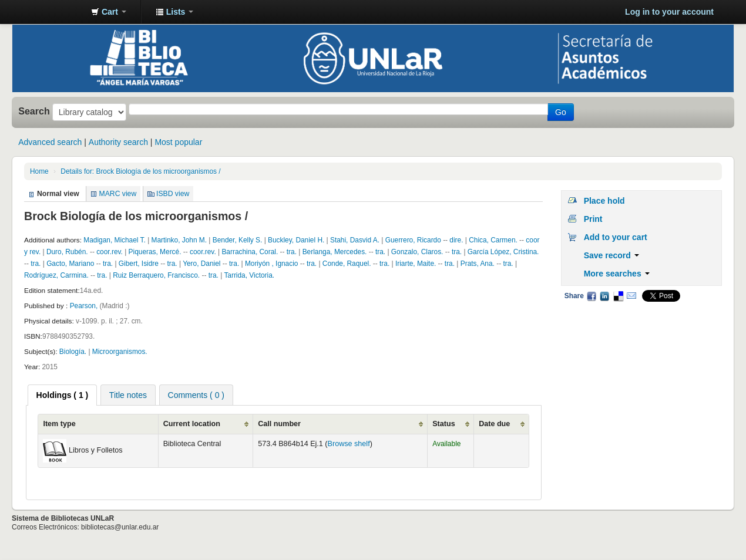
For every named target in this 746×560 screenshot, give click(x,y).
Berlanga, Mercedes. (335, 252)
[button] (109, 12)
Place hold (604, 201)
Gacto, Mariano (70, 264)
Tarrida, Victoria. (249, 275)
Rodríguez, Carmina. (56, 275)
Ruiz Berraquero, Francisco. (156, 275)
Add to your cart (616, 237)
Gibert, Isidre (139, 264)
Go (561, 112)
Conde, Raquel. (347, 264)
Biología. (73, 352)
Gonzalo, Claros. (417, 252)
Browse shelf (349, 444)
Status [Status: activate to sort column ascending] (444, 424)
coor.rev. (110, 252)
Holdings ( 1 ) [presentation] (63, 395)
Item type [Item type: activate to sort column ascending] (59, 424)
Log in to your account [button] (669, 12)
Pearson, (85, 306)
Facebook (592, 296)
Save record (611, 255)
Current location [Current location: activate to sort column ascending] (192, 424)
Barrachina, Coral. (251, 252)
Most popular (178, 142)
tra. (292, 252)
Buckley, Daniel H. (296, 240)
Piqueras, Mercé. (155, 252)
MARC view (118, 194)
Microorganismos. (120, 352)
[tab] (63, 395)
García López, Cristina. (503, 252)
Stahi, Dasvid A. (355, 240)
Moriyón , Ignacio (272, 264)
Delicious (618, 296)
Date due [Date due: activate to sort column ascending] (494, 424)
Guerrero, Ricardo (413, 240)
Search (34, 111)
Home (39, 171)
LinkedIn (604, 296)
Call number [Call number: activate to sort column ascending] (279, 424)
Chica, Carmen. (493, 240)
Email (631, 296)
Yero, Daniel (201, 264)
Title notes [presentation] (128, 395)
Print (593, 219)
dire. (456, 240)
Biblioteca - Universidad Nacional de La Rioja (53, 12)
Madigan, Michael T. (115, 240)
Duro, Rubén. (67, 252)
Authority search (118, 142)
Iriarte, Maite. (416, 264)
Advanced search (50, 142)
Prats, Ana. (478, 264)
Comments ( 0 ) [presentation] (196, 395)
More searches (617, 274)
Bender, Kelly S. (238, 240)
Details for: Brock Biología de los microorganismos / (140, 171)
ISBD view (173, 194)
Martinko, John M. (179, 240)
